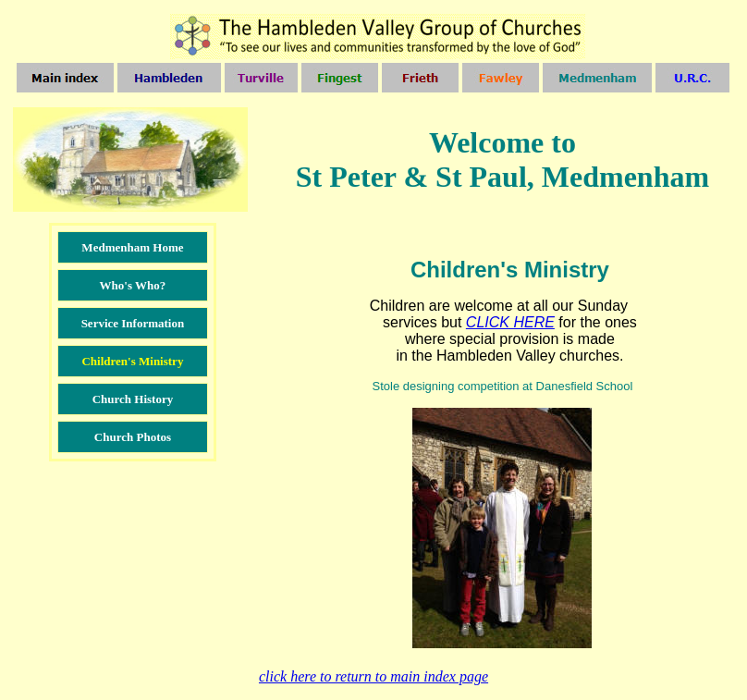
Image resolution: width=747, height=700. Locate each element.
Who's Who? (133, 285)
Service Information (133, 323)
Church (116, 437)
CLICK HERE (510, 322)
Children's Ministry (132, 361)
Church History (133, 399)
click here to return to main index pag (373, 676)
